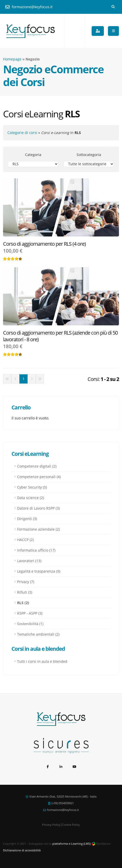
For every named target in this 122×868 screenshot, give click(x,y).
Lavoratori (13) (29, 561)
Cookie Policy (71, 825)
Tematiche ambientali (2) (38, 634)
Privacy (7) (26, 582)
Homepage (12, 59)
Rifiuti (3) (25, 592)
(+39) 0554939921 (63, 803)
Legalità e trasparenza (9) (39, 571)
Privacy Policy (51, 825)
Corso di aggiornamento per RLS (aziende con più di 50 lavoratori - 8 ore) (60, 336)
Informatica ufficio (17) (36, 550)
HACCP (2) (25, 540)
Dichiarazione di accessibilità (22, 850)
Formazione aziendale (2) (38, 529)
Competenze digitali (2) (37, 466)
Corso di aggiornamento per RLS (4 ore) (44, 244)
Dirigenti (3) (27, 519)
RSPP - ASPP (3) (30, 613)
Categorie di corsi (22, 133)
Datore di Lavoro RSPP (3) (38, 508)
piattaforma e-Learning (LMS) (71, 844)
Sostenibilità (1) (30, 624)
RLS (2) (23, 603)
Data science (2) (30, 498)
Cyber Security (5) (32, 487)
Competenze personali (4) (39, 477)
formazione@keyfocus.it (29, 7)
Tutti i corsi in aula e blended (42, 661)
